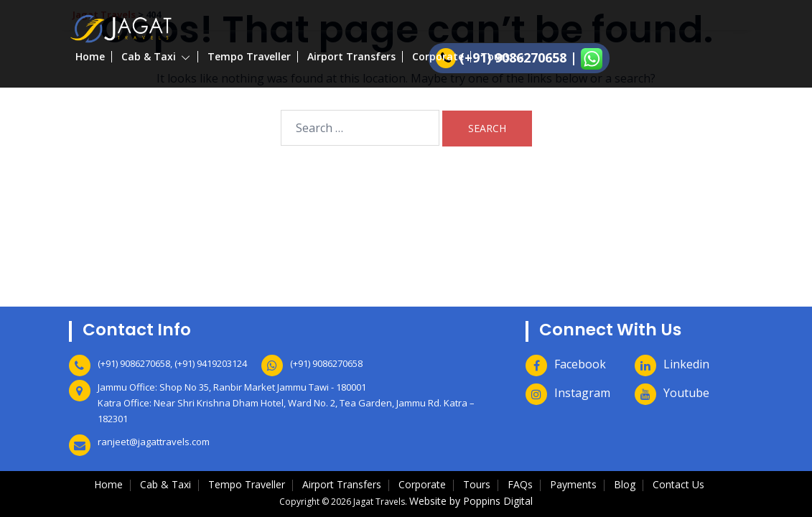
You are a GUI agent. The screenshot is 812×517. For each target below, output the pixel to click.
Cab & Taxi (149, 57)
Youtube (686, 393)
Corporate (438, 57)
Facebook (580, 364)
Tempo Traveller (249, 57)
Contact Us (678, 484)
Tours (495, 57)
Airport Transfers (351, 57)
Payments (573, 484)
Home (90, 57)
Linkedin (686, 364)
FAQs (520, 484)
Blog (625, 484)
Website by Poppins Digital (471, 501)
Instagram (582, 393)
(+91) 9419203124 (211, 363)
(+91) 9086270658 (134, 363)
